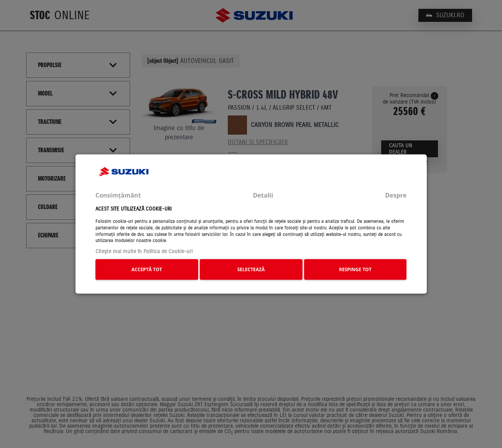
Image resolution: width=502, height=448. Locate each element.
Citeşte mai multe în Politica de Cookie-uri (144, 251)
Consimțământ (118, 195)
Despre (396, 195)
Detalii (263, 195)
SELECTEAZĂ (251, 269)
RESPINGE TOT (355, 269)
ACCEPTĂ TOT (147, 269)
